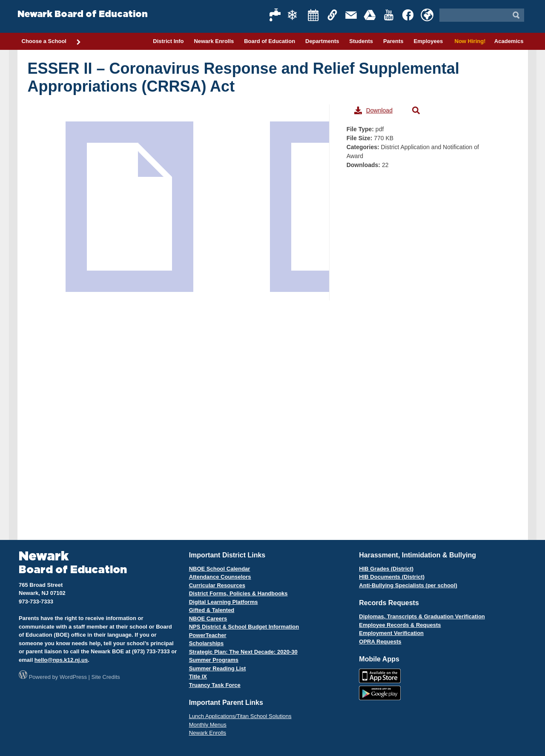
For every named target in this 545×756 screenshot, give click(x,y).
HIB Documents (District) (392, 577)
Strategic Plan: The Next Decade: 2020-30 (243, 652)
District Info (168, 41)
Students (361, 41)
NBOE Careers (208, 619)
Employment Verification (391, 633)
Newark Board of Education (83, 14)
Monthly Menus (208, 725)
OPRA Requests (380, 642)
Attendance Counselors (220, 577)
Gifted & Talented (212, 610)
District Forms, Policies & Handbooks (238, 593)
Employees (428, 41)
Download (373, 110)
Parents (393, 41)
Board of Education (270, 41)
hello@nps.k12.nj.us (61, 660)
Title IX (198, 677)
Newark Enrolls (214, 41)
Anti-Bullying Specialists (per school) (408, 585)
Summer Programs (214, 660)
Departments (322, 41)
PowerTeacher (208, 635)
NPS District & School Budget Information (244, 627)
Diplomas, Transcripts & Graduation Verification (422, 616)
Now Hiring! (469, 41)
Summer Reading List (218, 668)
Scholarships (207, 643)
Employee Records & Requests (400, 625)
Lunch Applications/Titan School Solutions (240, 716)
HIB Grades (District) (386, 569)
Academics (509, 41)
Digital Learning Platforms (224, 602)
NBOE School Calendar (220, 569)
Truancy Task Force (215, 685)
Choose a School (52, 42)
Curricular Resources (217, 585)
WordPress (73, 677)
